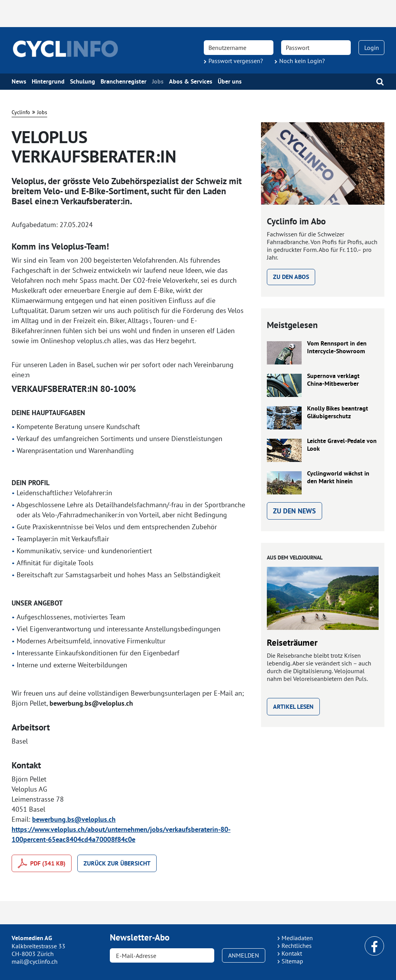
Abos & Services (191, 82)
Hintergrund (48, 82)
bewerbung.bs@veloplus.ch (74, 819)
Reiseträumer (292, 643)
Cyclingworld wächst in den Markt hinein (338, 477)
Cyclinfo (21, 112)
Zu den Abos (291, 277)
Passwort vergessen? (236, 61)
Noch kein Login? (302, 61)
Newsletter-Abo (140, 937)
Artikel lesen (293, 707)
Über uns (230, 82)
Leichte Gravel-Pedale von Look (342, 445)
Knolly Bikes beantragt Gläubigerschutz (338, 412)
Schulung (83, 82)
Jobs (158, 82)
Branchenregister (124, 82)
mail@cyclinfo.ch (35, 961)
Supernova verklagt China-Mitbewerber (333, 380)
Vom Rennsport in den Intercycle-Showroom (337, 347)
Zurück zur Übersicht (117, 863)
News (19, 82)
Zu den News (294, 511)
